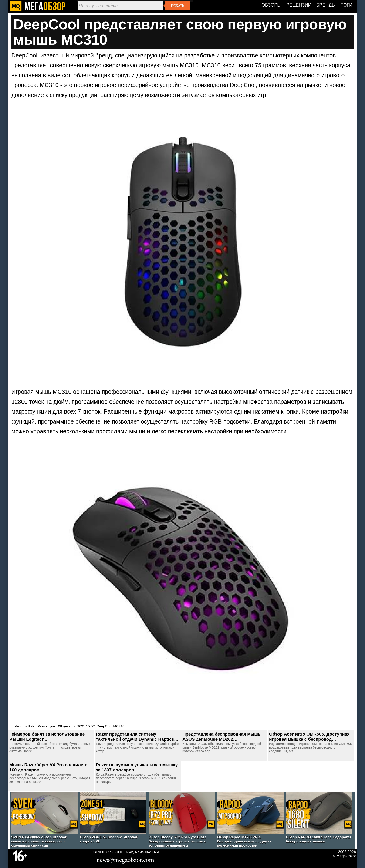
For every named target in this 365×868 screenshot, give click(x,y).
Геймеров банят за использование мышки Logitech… (47, 737)
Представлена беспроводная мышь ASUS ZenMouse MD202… (222, 737)
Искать (177, 6)
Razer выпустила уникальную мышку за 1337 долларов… (137, 767)
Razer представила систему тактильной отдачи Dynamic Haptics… (137, 737)
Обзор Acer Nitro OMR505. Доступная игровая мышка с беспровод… (309, 737)
